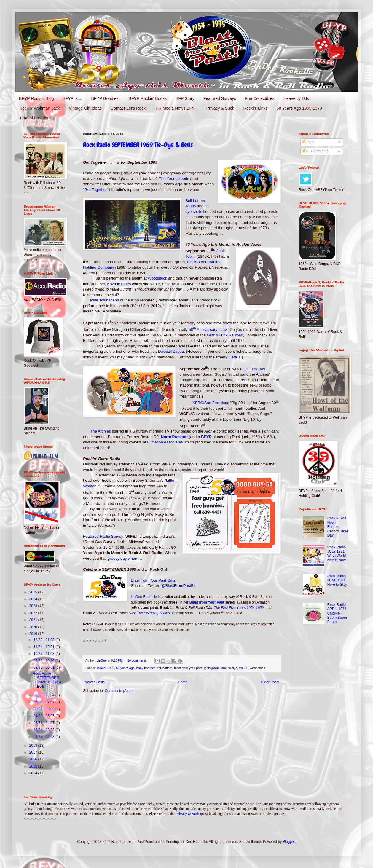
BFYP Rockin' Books (148, 98)
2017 (34, 752)
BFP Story (185, 98)
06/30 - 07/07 (44, 702)
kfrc (223, 668)
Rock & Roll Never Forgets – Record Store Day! (338, 527)
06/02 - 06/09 (44, 709)
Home (183, 682)
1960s (101, 668)
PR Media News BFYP (177, 108)
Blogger (289, 842)
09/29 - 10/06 (44, 661)
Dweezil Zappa (171, 351)
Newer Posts (95, 682)
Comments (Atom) (119, 691)
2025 (34, 592)
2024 (34, 599)
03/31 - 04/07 (44, 723)
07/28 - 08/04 (44, 695)
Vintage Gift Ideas (85, 108)
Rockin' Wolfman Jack (40, 108)
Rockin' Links (256, 108)
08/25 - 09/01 (44, 668)
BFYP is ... (73, 98)
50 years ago (125, 668)
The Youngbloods (174, 179)
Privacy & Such (220, 108)
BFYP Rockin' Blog (36, 98)
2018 (34, 746)
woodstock (258, 668)
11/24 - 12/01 (44, 647)
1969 (111, 668)
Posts (309, 142)
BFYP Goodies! (105, 98)
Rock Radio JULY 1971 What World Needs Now (337, 554)
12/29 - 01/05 (44, 640)
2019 (34, 634)
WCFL (244, 668)
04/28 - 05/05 (44, 716)
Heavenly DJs (296, 98)
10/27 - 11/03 (44, 654)
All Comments (315, 151)
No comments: (138, 660)
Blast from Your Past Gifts (153, 580)
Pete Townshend (105, 300)
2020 (34, 627)
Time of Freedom (35, 118)
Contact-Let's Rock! (129, 108)
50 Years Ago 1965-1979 (299, 108)
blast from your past (188, 668)
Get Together (95, 190)
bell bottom (164, 668)
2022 (34, 613)
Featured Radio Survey (103, 536)
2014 (34, 773)
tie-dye (232, 668)
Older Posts (270, 682)
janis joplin (211, 668)
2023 (34, 606)
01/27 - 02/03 (44, 737)
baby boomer (146, 668)
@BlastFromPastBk (178, 586)
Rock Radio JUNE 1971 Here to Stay (337, 580)
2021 (34, 620)
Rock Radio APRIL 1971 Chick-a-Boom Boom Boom (337, 613)
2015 (34, 766)
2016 (34, 759)
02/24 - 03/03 (44, 730)
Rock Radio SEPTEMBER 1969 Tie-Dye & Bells (138, 145)
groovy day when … (125, 558)
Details (235, 357)
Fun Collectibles (260, 98)
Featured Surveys (220, 98)
